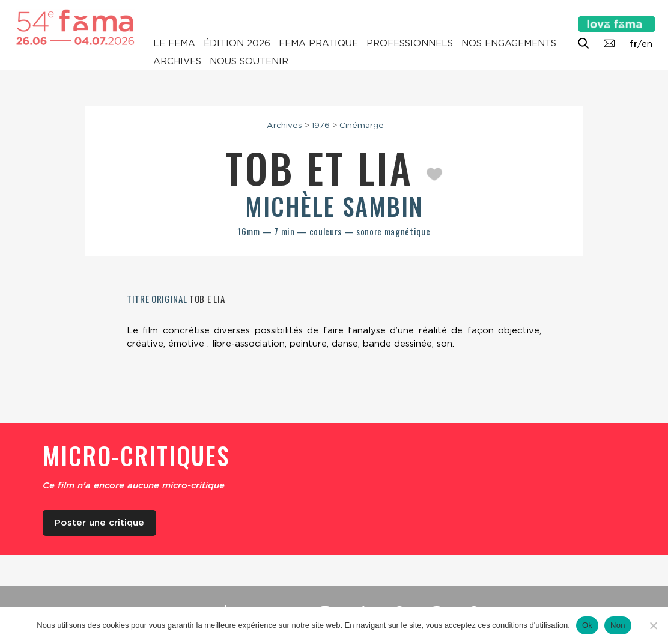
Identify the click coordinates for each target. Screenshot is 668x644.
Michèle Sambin (334, 206)
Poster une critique (99, 523)
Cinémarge (362, 125)
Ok (587, 625)
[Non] (653, 625)
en (647, 44)
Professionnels (410, 43)
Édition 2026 (237, 43)
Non (618, 625)
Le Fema (174, 43)
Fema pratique (318, 43)
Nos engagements (509, 43)
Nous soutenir (249, 61)
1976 (321, 125)
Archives (177, 61)
